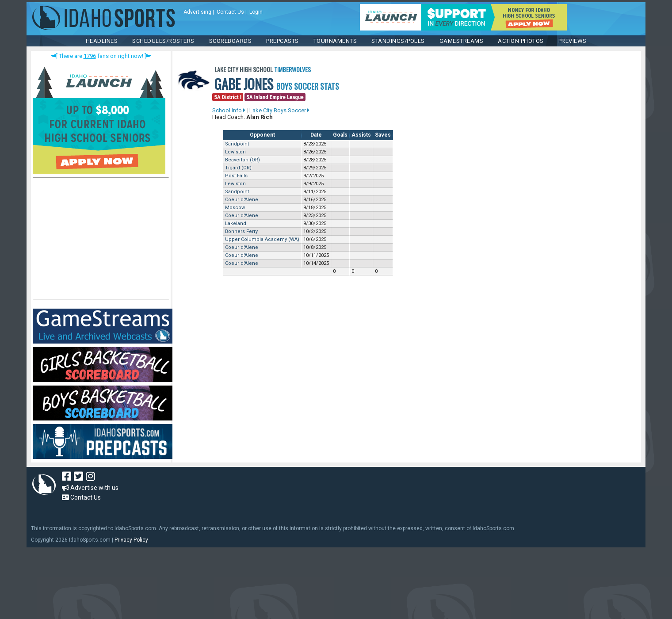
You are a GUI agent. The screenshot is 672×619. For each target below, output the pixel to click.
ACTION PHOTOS (521, 41)
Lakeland (236, 224)
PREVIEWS (573, 41)
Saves (383, 135)
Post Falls (236, 176)
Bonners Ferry (241, 231)
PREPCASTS (283, 41)
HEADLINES (102, 41)
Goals (340, 135)
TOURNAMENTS (335, 41)
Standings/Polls (398, 41)
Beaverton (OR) (242, 160)
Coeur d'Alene (242, 200)
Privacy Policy (131, 540)
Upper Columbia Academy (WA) (262, 239)
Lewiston (235, 152)
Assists (361, 135)
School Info (229, 110)
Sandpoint (237, 144)
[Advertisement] (99, 241)
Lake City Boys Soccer (279, 110)
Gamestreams (462, 41)
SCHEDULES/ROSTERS (163, 41)
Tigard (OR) (238, 168)
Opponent (262, 135)
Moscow (235, 208)
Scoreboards (231, 41)
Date (316, 135)
